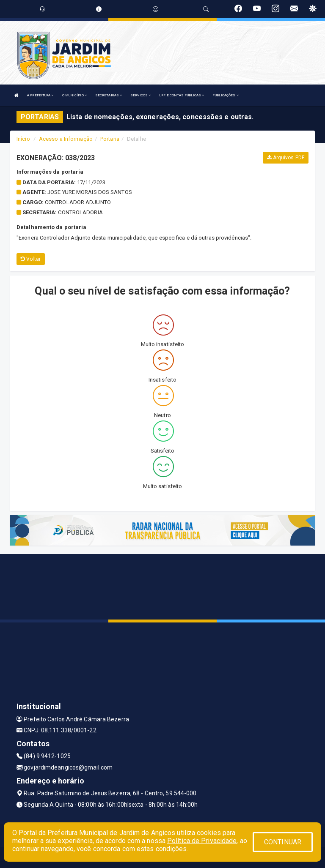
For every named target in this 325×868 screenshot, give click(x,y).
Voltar (31, 259)
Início (23, 139)
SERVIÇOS (140, 95)
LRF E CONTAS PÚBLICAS (182, 95)
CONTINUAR (283, 842)
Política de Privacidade (202, 841)
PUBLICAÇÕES (225, 95)
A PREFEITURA (40, 95)
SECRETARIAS (109, 95)
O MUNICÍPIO (74, 95)
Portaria (110, 139)
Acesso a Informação (66, 139)
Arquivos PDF (286, 158)
